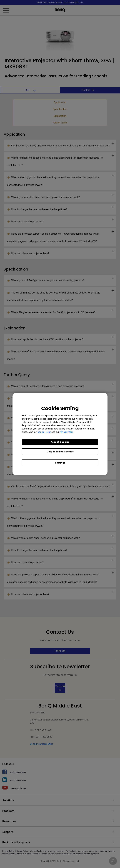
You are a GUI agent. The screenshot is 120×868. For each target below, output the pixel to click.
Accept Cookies (60, 442)
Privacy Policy (66, 432)
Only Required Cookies (60, 452)
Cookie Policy (44, 432)
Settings (60, 463)
